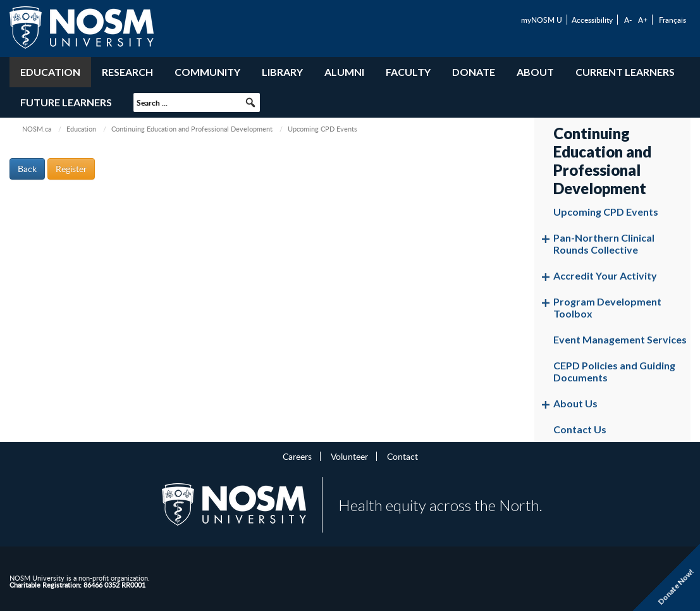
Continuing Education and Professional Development (192, 129)
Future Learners (66, 102)
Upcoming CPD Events (606, 212)
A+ (643, 20)
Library (282, 72)
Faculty (408, 72)
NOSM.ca (37, 129)
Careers (297, 456)
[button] (250, 102)
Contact (402, 456)
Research (127, 72)
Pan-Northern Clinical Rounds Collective (604, 244)
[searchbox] (197, 102)
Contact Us (580, 429)
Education (50, 72)
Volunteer (349, 456)
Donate (474, 72)
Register (71, 169)
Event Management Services (620, 339)
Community (207, 72)
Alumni (344, 72)
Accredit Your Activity (605, 275)
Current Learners (625, 72)
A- (628, 20)
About (535, 72)
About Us (575, 403)
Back (27, 169)
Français (672, 20)
